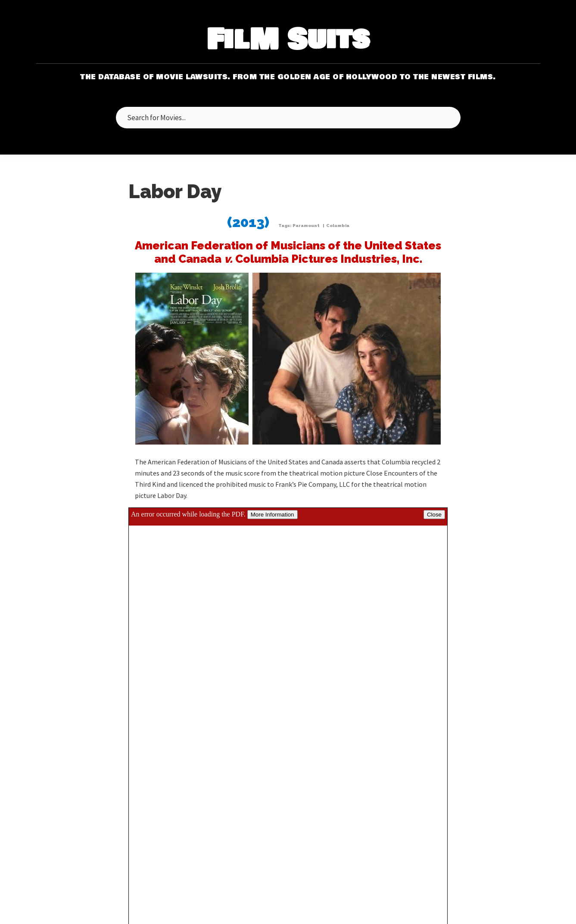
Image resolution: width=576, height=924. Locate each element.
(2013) (248, 222)
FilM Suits (288, 40)
